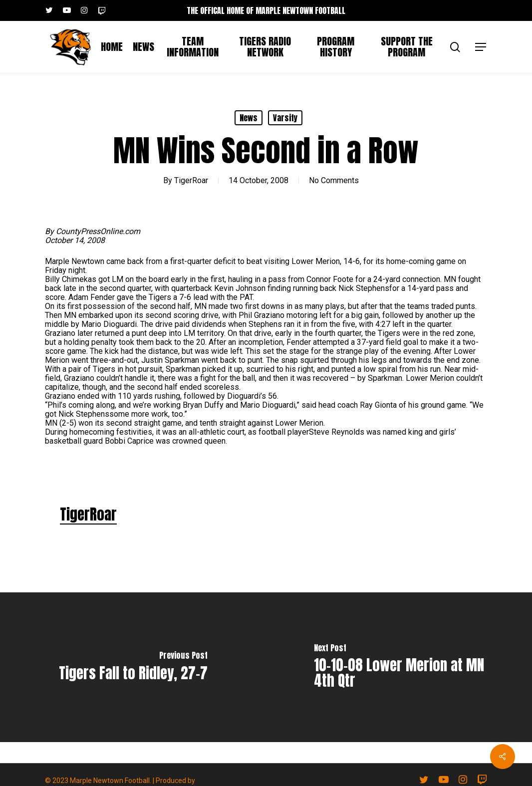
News (249, 118)
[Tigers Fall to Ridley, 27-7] (133, 667)
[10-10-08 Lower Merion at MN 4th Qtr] (399, 667)
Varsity (285, 118)
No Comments (334, 180)
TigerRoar (191, 180)
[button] (481, 47)
